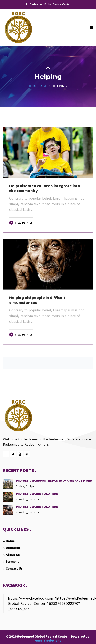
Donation (12, 548)
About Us (11, 555)
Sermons (11, 561)
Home (9, 541)
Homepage (38, 86)
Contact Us (13, 568)
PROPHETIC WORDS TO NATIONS (37, 494)
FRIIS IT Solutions (48, 641)
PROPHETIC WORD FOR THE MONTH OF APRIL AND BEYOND (54, 481)
